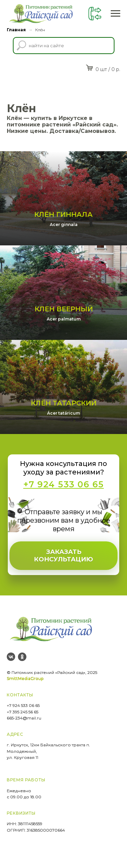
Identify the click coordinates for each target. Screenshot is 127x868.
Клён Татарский (64, 407)
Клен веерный (64, 312)
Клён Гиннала (63, 216)
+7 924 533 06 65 (23, 709)
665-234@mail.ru (24, 722)
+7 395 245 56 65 (23, 716)
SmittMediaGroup (25, 683)
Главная (16, 30)
